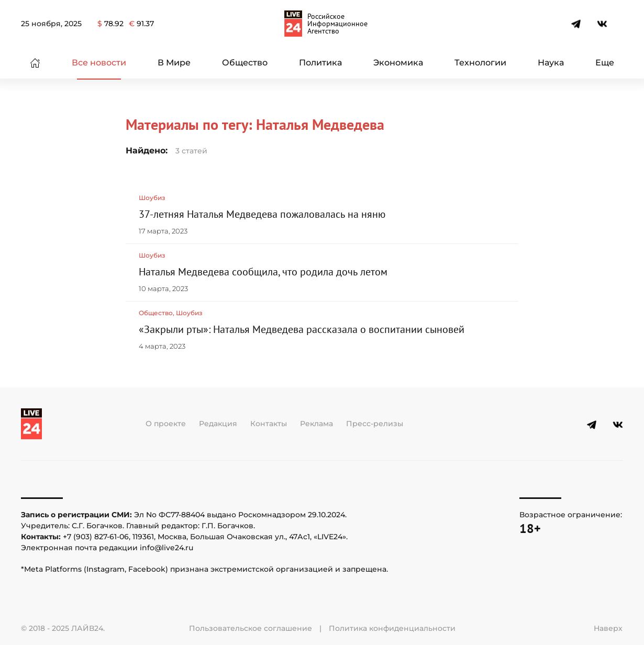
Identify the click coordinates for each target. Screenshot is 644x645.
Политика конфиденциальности (392, 628)
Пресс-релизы (375, 424)
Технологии (480, 63)
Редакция (218, 424)
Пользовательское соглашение (251, 628)
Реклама (317, 424)
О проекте (166, 424)
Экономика (398, 63)
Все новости (99, 63)
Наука (551, 63)
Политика (320, 63)
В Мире (174, 63)
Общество (245, 63)
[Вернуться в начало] (322, 24)
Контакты (269, 424)
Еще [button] (605, 63)
